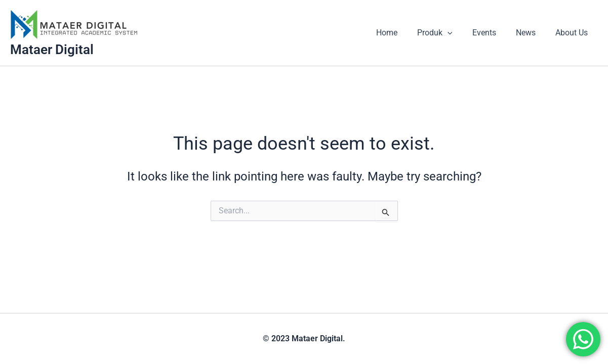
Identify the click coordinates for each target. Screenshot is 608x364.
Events (493, 33)
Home (403, 33)
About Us (574, 33)
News (531, 33)
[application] (460, 33)
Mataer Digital (52, 50)
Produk (448, 33)
